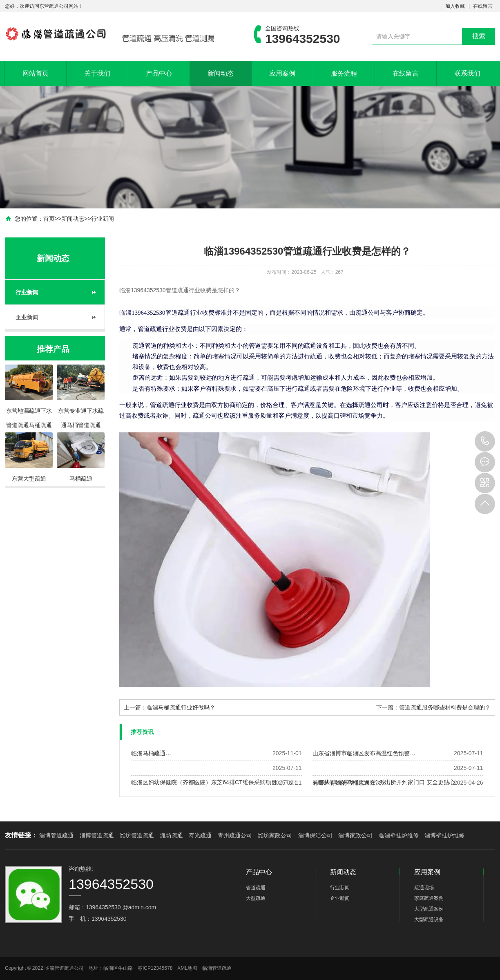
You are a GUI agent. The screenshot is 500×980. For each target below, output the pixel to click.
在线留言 (483, 6)
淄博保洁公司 (315, 835)
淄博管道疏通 (56, 835)
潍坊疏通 (172, 835)
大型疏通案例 (429, 909)
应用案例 (282, 73)
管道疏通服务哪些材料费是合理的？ (445, 707)
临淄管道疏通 (217, 968)
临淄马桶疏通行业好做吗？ (181, 707)
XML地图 (187, 968)
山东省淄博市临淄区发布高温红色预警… (364, 753)
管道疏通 (256, 888)
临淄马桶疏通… (151, 753)
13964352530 (485, 441)
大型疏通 (256, 898)
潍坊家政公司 (275, 835)
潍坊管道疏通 (137, 835)
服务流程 (344, 73)
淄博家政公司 (355, 835)
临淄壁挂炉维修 (399, 835)
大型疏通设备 (429, 920)
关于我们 (97, 73)
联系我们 (467, 73)
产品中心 (159, 73)
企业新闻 (27, 317)
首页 (49, 219)
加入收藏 (455, 6)
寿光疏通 (200, 835)
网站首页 (36, 73)
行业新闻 (103, 219)
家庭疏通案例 (429, 898)
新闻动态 (221, 73)
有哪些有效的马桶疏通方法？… (353, 783)
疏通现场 (424, 888)
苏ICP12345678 (155, 968)
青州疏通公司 (235, 835)
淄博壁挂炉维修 (444, 835)
